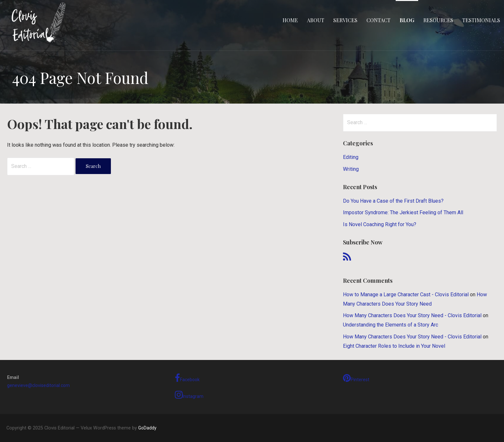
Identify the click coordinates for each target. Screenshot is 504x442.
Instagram (189, 395)
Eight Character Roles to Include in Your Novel (394, 346)
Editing (351, 157)
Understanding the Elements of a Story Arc (391, 325)
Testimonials (481, 20)
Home (290, 20)
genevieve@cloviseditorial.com (38, 385)
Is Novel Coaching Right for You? (380, 224)
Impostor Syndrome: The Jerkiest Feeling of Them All (403, 212)
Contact (378, 20)
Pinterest (356, 378)
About (316, 20)
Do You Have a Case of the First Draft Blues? (393, 201)
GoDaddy (147, 428)
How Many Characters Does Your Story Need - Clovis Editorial (412, 315)
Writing (351, 169)
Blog (407, 20)
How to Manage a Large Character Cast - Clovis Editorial (406, 295)
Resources (438, 20)
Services (345, 20)
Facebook (187, 378)
